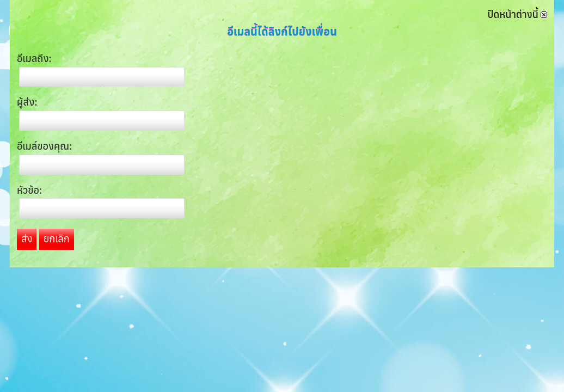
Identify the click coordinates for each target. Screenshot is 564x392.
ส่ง (27, 239)
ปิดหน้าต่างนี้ (517, 14)
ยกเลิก (57, 239)
